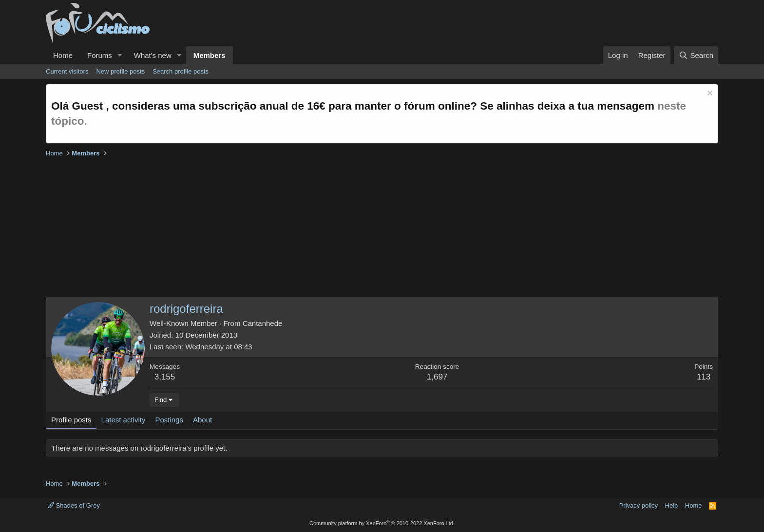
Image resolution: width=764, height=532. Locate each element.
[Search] (696, 55)
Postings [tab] (169, 420)
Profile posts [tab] (71, 420)
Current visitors (67, 71)
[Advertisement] (338, 228)
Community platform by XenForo (382, 523)
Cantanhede (263, 323)
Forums (100, 55)
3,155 (165, 377)
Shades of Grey (74, 505)
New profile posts (120, 71)
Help (672, 505)
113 (704, 377)
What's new (153, 55)
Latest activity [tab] (124, 420)
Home (63, 55)
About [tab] (202, 420)
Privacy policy (639, 505)
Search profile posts (181, 71)
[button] (120, 55)
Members (210, 55)
